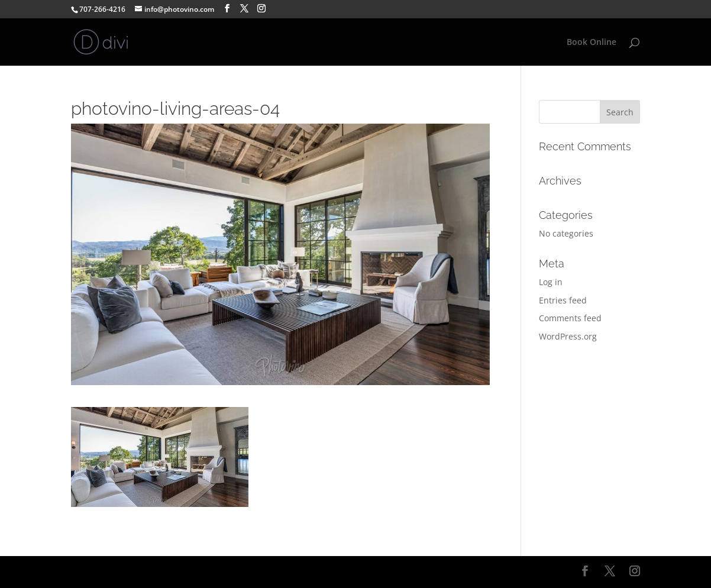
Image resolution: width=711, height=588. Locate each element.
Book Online (592, 43)
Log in (551, 282)
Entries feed (563, 300)
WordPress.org (568, 336)
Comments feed (570, 318)
